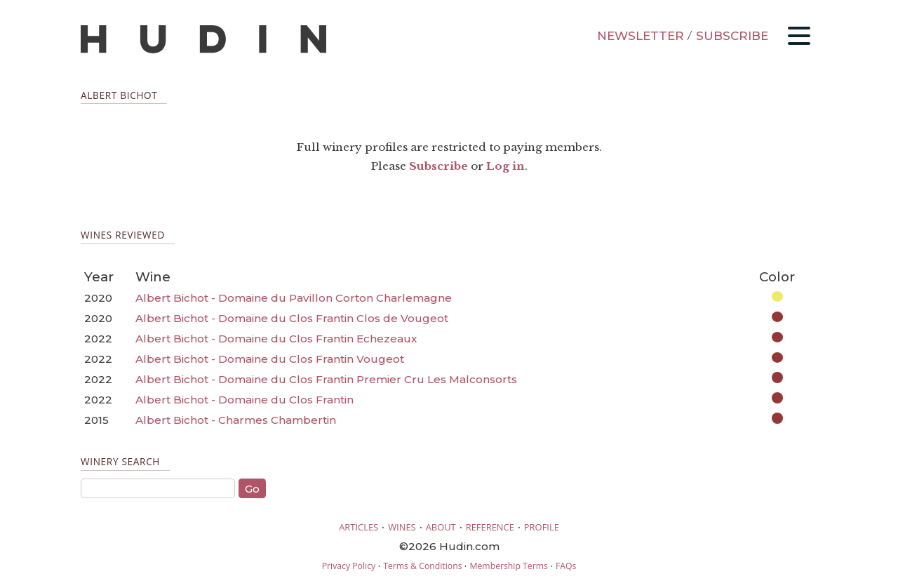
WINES (402, 527)
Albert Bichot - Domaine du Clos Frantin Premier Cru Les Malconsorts (326, 379)
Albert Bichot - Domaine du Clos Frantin (244, 400)
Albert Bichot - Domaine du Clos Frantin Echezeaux (276, 339)
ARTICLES (358, 527)
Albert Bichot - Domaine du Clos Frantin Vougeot (270, 359)
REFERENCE (490, 527)
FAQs (566, 566)
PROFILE (542, 527)
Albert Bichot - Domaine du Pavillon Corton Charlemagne (294, 298)
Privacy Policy (349, 566)
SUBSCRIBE (732, 36)
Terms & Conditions (422, 566)
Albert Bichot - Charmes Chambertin (236, 420)
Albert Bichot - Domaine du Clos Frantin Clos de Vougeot (292, 318)
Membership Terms (508, 566)
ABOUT (441, 527)
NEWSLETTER (641, 36)
